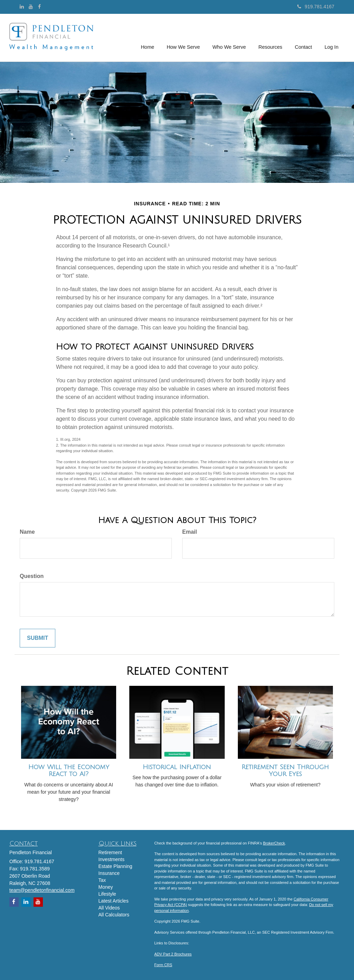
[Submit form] (38, 638)
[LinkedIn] (22, 7)
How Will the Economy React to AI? (69, 771)
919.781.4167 (316, 7)
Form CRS (163, 965)
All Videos (109, 908)
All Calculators (114, 915)
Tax (102, 880)
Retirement (110, 852)
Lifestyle (107, 894)
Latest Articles (114, 901)
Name (27, 532)
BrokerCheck (274, 843)
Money (106, 887)
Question (32, 576)
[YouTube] (31, 7)
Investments (111, 859)
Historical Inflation (177, 767)
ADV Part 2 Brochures (173, 954)
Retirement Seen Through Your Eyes (285, 771)
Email (190, 532)
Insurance (109, 873)
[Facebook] (39, 7)
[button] (184, 38)
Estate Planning (115, 866)
